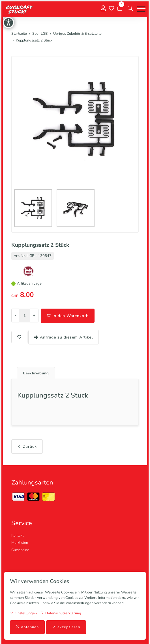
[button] (130, 8)
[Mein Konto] (103, 9)
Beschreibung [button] (36, 373)
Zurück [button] (27, 447)
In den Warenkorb (68, 316)
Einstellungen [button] (23, 613)
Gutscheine (20, 550)
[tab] (34, 372)
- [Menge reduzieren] (15, 315)
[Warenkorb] (120, 8)
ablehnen (27, 627)
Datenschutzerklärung (61, 613)
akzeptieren (66, 627)
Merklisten (20, 543)
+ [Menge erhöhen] (34, 315)
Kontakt (17, 536)
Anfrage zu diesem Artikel (64, 337)
